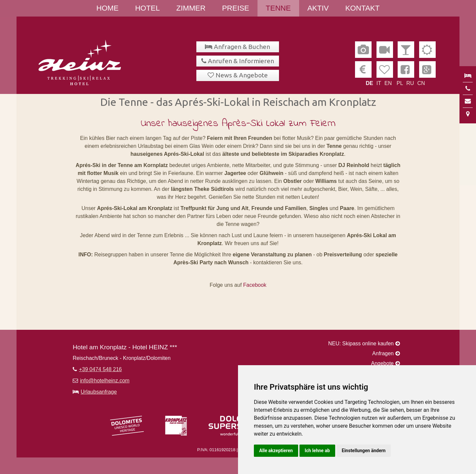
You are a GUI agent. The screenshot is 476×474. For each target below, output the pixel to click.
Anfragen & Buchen (242, 47)
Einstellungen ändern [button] (364, 451)
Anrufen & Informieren (241, 61)
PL (400, 83)
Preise (236, 8)
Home (108, 8)
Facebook (255, 285)
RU (410, 83)
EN (388, 83)
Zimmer (191, 8)
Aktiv (318, 8)
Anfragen (383, 353)
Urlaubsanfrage (99, 392)
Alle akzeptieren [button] (276, 451)
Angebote (382, 363)
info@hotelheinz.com (105, 381)
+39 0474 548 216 (100, 369)
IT (379, 83)
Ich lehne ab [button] (317, 451)
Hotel (148, 8)
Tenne (278, 8)
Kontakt (362, 8)
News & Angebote (242, 75)
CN (421, 83)
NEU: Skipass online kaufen (361, 344)
